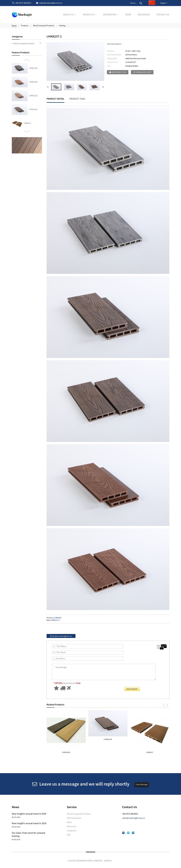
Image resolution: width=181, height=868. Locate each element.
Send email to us (119, 72)
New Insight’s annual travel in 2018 (29, 823)
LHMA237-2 (55, 620)
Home (14, 26)
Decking (62, 26)
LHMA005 (58, 618)
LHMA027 (27, 109)
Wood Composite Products (44, 26)
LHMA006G (66, 752)
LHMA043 (27, 96)
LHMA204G (33, 68)
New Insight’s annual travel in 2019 (29, 814)
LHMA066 (27, 123)
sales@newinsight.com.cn (134, 818)
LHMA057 (27, 82)
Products (25, 26)
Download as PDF (144, 72)
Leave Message (142, 784)
